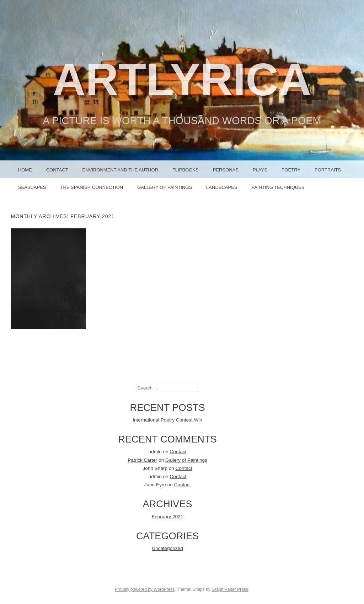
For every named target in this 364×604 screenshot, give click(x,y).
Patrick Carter (142, 460)
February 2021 (167, 517)
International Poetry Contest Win (167, 420)
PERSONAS (226, 170)
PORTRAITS (328, 170)
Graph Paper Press (230, 589)
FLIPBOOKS (186, 170)
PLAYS (260, 170)
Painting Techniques (278, 187)
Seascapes (32, 187)
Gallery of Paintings (165, 187)
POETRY (291, 170)
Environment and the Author (120, 170)
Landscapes (222, 187)
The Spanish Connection (92, 187)
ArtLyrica (182, 80)
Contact (57, 170)
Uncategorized (167, 548)
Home (25, 170)
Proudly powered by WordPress (145, 589)
